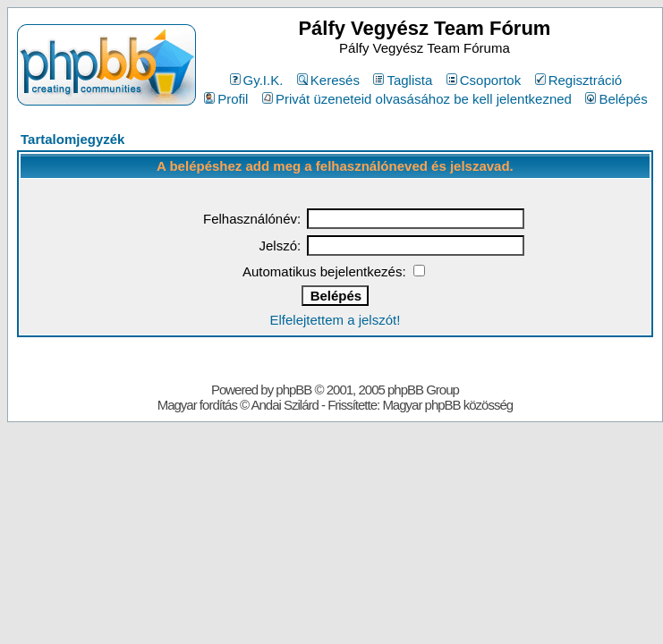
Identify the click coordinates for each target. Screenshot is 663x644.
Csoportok (484, 80)
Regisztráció (579, 80)
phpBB (293, 390)
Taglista (403, 80)
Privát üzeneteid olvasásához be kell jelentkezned (417, 99)
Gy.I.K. (257, 80)
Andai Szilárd (284, 405)
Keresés (328, 80)
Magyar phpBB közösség (447, 405)
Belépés (616, 99)
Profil (226, 99)
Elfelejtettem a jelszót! (335, 320)
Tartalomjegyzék (72, 139)
